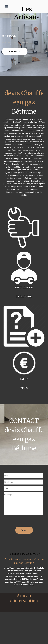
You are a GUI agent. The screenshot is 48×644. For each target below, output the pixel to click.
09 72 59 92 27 (15, 51)
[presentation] (23, 522)
